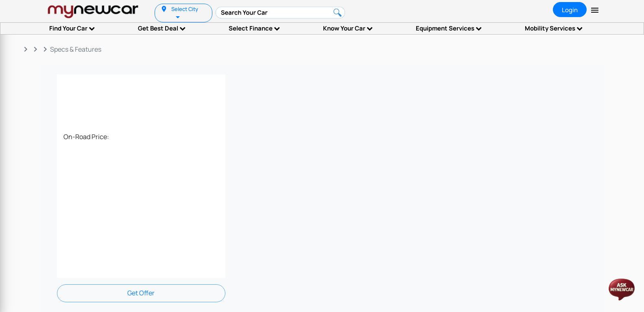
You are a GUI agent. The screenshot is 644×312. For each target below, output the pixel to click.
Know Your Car (348, 28)
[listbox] (179, 16)
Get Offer (141, 293)
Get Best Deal (162, 28)
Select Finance (254, 28)
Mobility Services (554, 28)
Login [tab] (570, 10)
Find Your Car (72, 28)
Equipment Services (449, 28)
